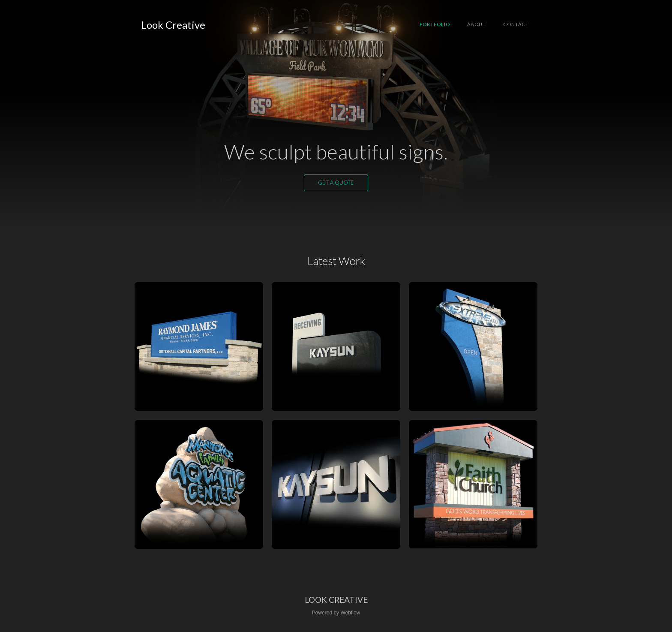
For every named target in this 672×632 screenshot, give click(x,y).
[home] (173, 25)
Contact (516, 24)
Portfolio (435, 24)
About (477, 24)
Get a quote (336, 183)
